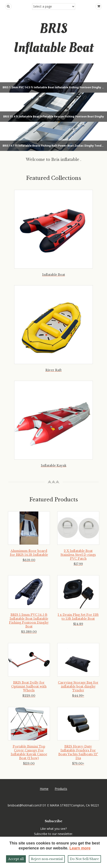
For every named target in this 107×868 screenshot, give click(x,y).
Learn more (80, 848)
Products (61, 789)
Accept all (16, 859)
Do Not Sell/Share (84, 859)
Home (44, 789)
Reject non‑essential (47, 859)
